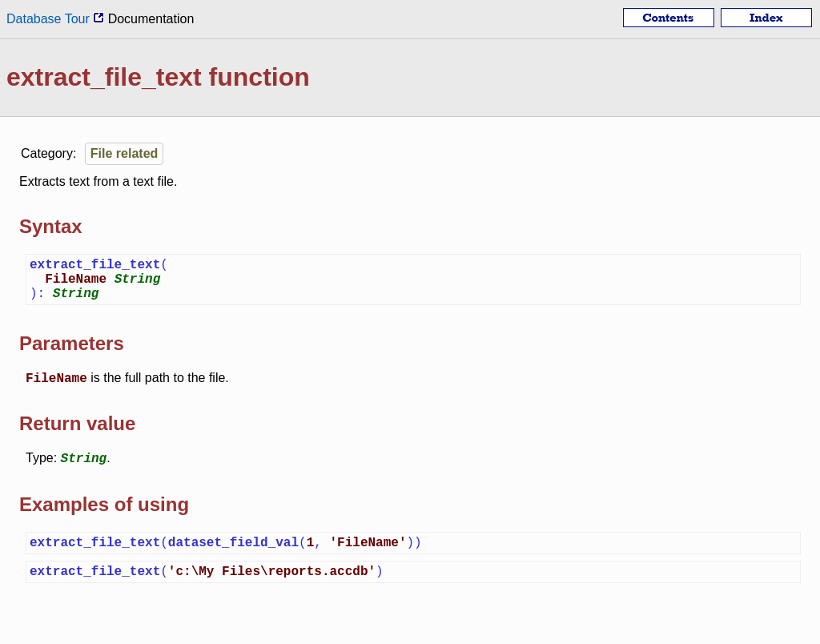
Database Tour (55, 19)
